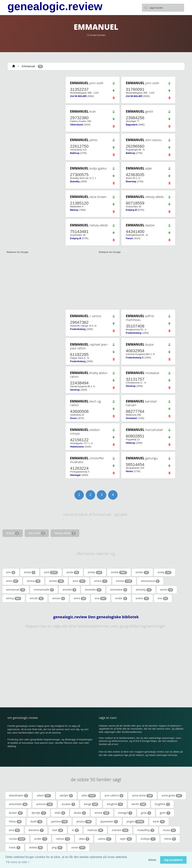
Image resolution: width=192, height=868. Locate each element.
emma (124, 581)
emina (34, 581)
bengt (91, 804)
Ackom (13, 533)
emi (11, 572)
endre (142, 598)
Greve (73, 418)
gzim (165, 813)
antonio (45, 804)
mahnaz (95, 830)
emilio (142, 572)
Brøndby (75, 182)
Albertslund (77, 125)
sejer (126, 839)
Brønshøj (131, 182)
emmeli (69, 590)
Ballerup (75, 153)
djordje (39, 813)
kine (15, 830)
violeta (36, 847)
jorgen (135, 821)
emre (80, 598)
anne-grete (172, 795)
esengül (125, 813)
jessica (84, 821)
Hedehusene (77, 447)
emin (12, 581)
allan (89, 795)
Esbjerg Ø (131, 210)
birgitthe (162, 804)
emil (51, 572)
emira (101, 581)
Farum (129, 238)
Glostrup (75, 390)
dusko (80, 813)
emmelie (93, 590)
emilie (119, 572)
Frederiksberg (78, 329)
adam (44, 795)
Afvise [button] (152, 860)
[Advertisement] (32, 99)
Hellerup (130, 443)
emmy (14, 598)
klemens (36, 830)
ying (57, 847)
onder (41, 839)
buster (16, 813)
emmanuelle (44, 590)
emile (73, 572)
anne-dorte (143, 795)
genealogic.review (55, 6)
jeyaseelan (109, 821)
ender (121, 598)
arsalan (68, 804)
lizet (58, 830)
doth (60, 813)
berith (139, 804)
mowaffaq (146, 830)
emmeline (119, 590)
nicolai (17, 839)
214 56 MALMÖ (78, 96)
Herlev (129, 471)
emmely (144, 590)
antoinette (18, 804)
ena (101, 598)
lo (75, 830)
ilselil (36, 821)
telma (170, 839)
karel (159, 821)
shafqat (148, 839)
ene (163, 598)
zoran (78, 847)
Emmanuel (28, 66)
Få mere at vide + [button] (18, 862)
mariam (120, 830)
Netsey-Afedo (65, 533)
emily (165, 572)
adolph (66, 795)
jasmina (59, 821)
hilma (15, 821)
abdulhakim (19, 795)
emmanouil (150, 581)
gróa (146, 813)
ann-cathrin (114, 795)
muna (169, 830)
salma (105, 839)
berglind (115, 804)
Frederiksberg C (135, 358)
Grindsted (131, 418)
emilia (95, 572)
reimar (63, 839)
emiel (30, 572)
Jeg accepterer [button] (173, 860)
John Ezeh (37, 533)
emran (59, 598)
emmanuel (16, 590)
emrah (37, 598)
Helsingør (75, 475)
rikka (84, 839)
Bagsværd (132, 125)
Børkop (74, 210)
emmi (167, 590)
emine (57, 581)
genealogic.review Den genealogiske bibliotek (96, 617)
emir (79, 581)
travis (15, 847)
